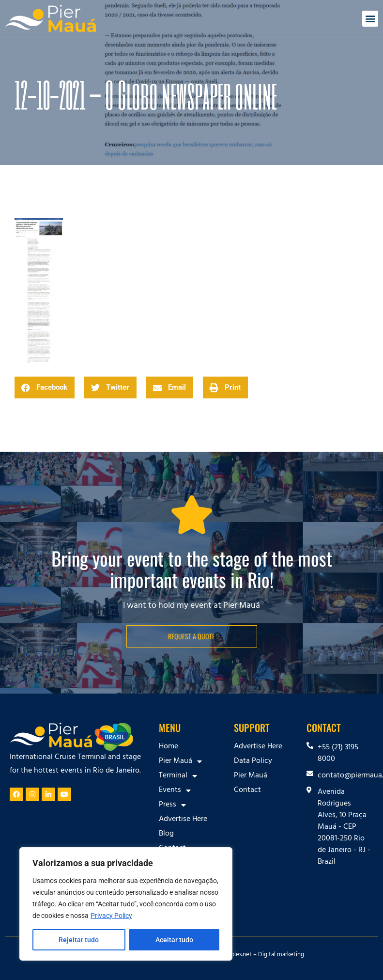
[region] (126, 904)
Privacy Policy (111, 916)
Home (169, 747)
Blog (166, 834)
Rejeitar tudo (79, 940)
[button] (370, 19)
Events (175, 790)
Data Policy (253, 761)
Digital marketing (281, 955)
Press (172, 805)
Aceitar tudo (174, 940)
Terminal (178, 776)
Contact (247, 790)
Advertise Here (183, 820)
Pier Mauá (180, 761)
